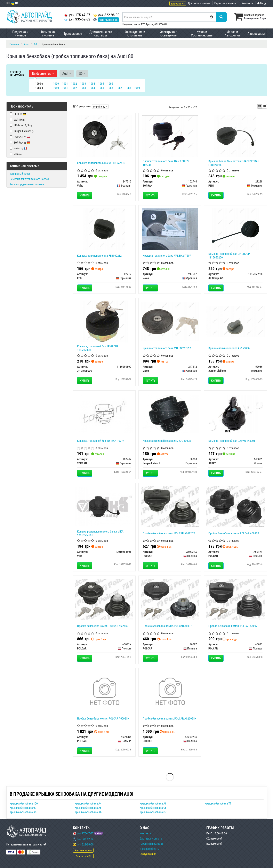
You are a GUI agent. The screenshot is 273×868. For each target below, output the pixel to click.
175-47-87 (77, 15)
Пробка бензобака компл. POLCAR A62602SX (170, 718)
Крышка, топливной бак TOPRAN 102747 (101, 441)
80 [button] (82, 73)
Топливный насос (20, 174)
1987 (119, 88)
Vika (16, 154)
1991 (65, 83)
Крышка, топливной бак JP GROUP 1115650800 (98, 348)
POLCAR (20, 137)
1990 (56, 83)
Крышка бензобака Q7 (153, 812)
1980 (56, 88)
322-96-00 (106, 15)
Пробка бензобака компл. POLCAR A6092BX (169, 533)
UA (15, 3)
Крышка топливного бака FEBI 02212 (99, 256)
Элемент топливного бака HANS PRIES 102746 (166, 163)
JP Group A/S (21, 125)
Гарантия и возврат (226, 3)
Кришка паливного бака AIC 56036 (229, 348)
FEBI (20, 114)
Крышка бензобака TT (218, 803)
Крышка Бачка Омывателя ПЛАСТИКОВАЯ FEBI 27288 (234, 163)
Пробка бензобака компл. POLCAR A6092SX (103, 718)
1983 (83, 88)
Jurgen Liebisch (22, 131)
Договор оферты (150, 849)
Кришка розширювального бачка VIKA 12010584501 (100, 533)
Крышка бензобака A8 (153, 803)
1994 (92, 83)
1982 (74, 88)
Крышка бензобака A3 (23, 812)
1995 (101, 83)
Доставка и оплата (199, 3)
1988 (128, 88)
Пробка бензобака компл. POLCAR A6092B (234, 533)
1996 (110, 83)
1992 (74, 83)
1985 (101, 88)
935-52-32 (77, 19)
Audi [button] (66, 73)
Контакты (248, 3)
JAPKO (17, 120)
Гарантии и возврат (151, 844)
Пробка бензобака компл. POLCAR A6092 (233, 626)
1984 (92, 88)
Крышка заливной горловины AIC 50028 (167, 441)
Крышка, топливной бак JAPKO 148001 (232, 441)
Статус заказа (148, 854)
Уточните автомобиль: (17, 73)
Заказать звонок (83, 850)
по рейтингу (100, 107)
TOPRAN (20, 142)
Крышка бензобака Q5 (153, 808)
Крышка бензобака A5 (88, 808)
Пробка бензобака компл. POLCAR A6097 (167, 626)
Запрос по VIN (178, 3)
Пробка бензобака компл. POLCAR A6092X (102, 626)
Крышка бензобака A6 (88, 812)
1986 (110, 88)
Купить (85, 195)
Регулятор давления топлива (27, 184)
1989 (137, 88)
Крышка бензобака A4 (88, 803)
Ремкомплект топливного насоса (29, 179)
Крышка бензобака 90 (23, 808)
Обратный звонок (109, 20)
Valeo (20, 148)
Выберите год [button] (43, 73)
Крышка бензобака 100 (24, 803)
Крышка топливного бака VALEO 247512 (167, 348)
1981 (65, 88)
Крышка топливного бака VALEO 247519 (101, 163)
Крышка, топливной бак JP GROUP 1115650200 (229, 256)
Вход (262, 3)
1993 (83, 83)
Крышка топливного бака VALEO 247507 (167, 256)
